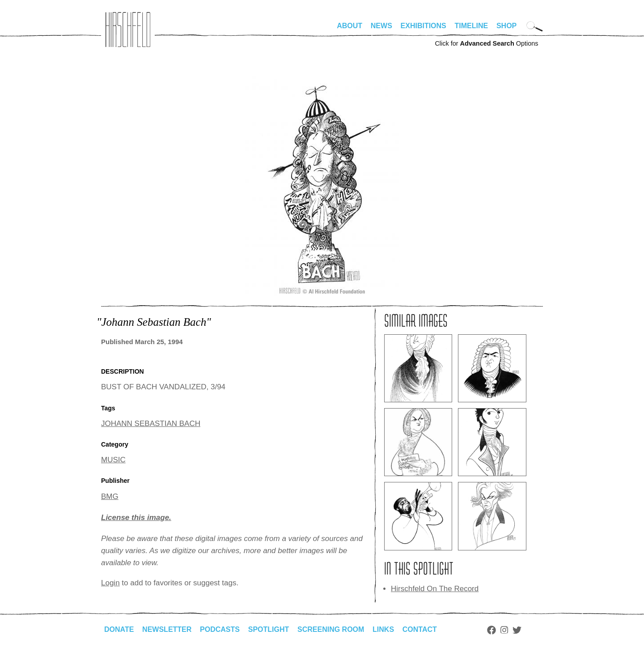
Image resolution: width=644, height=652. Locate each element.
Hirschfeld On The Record (435, 589)
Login (110, 583)
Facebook (491, 630)
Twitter (517, 630)
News (381, 26)
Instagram (504, 630)
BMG (110, 496)
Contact (420, 629)
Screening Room (331, 629)
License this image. (136, 518)
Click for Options (486, 43)
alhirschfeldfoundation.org (128, 30)
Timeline (472, 26)
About (350, 26)
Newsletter (167, 629)
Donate (119, 629)
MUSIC (113, 460)
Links (383, 629)
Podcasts (220, 629)
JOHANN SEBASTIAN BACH (151, 424)
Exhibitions (424, 26)
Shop (506, 26)
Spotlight (269, 629)
